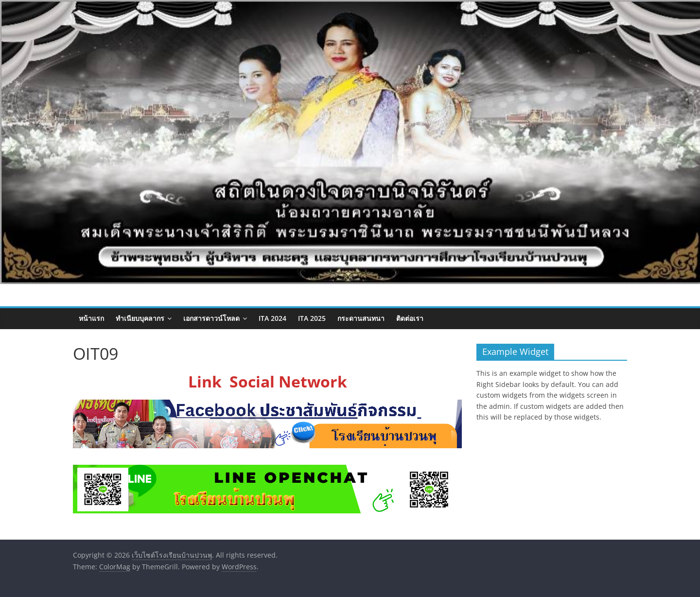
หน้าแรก (91, 318)
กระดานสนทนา (361, 318)
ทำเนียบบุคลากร (140, 318)
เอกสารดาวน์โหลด (211, 318)
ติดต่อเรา (410, 318)
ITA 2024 (272, 318)
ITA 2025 (312, 318)
